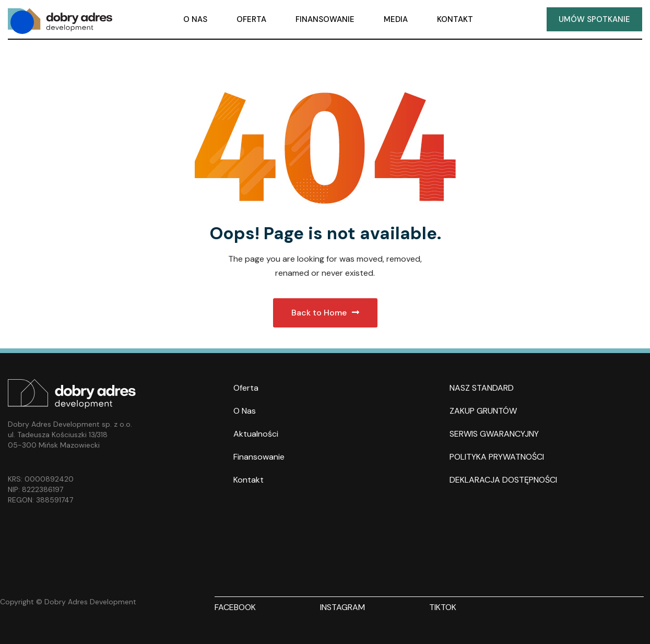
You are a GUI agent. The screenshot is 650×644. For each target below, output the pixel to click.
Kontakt (249, 480)
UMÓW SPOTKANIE (594, 19)
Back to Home (325, 313)
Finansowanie (259, 457)
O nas (245, 411)
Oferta (246, 388)
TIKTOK (443, 607)
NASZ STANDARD (482, 388)
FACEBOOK (235, 607)
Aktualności (256, 434)
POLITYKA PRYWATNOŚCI (497, 457)
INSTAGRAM (342, 607)
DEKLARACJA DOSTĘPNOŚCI (503, 480)
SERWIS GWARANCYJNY (494, 434)
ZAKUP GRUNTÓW (483, 411)
